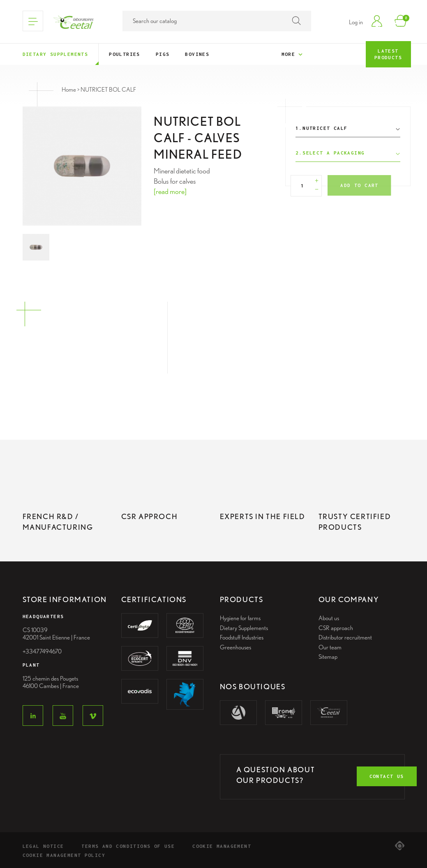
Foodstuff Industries (242, 637)
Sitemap (328, 657)
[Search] (217, 21)
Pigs (163, 54)
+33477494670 (42, 651)
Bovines (197, 54)
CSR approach (336, 628)
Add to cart (359, 185)
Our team (330, 647)
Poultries (125, 54)
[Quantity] (302, 186)
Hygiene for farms (240, 618)
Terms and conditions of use (128, 846)
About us (329, 618)
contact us (387, 776)
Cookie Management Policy (64, 855)
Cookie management (222, 846)
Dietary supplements (55, 54)
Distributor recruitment (345, 637)
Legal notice (43, 846)
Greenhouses (235, 647)
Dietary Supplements (244, 628)
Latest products (388, 54)
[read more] (170, 191)
